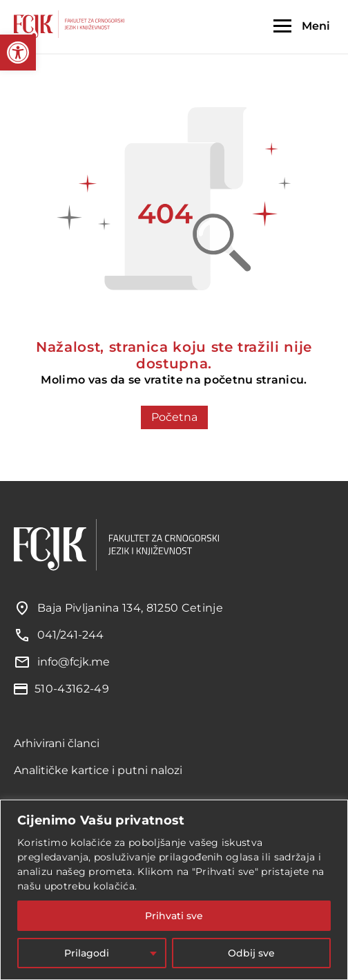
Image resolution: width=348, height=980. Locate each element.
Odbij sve (251, 953)
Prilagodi (87, 953)
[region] (174, 890)
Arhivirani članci (57, 743)
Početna (174, 417)
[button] (18, 53)
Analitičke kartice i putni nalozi (98, 770)
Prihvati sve (174, 916)
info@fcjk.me (74, 662)
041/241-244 (70, 635)
